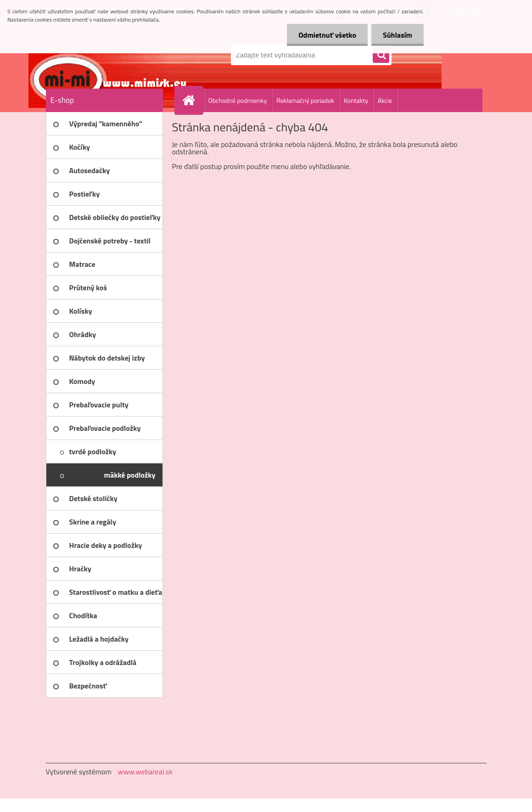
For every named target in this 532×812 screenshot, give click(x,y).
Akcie (385, 100)
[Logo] (109, 55)
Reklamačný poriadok (305, 100)
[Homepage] (193, 100)
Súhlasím (398, 35)
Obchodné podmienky (238, 100)
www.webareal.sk (145, 772)
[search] (381, 55)
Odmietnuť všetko (327, 35)
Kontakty (356, 100)
